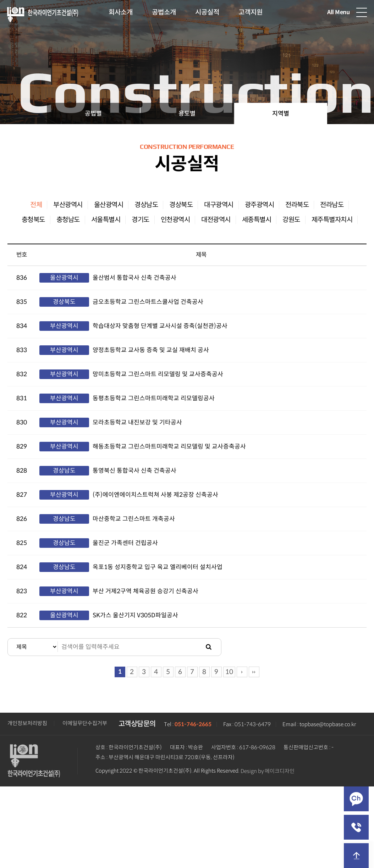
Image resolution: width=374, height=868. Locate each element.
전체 (36, 205)
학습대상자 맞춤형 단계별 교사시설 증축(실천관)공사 (160, 326)
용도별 (187, 113)
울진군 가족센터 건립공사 (125, 543)
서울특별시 (106, 220)
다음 (242, 672)
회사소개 (121, 12)
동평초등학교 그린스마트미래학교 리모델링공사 (154, 398)
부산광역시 (68, 205)
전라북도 (297, 205)
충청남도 (68, 220)
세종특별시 (257, 220)
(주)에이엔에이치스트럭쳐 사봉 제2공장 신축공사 (155, 495)
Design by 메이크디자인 (268, 771)
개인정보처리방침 (27, 723)
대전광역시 (216, 220)
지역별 (281, 113)
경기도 (141, 220)
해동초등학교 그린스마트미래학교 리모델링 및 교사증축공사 (169, 447)
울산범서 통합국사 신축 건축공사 (134, 278)
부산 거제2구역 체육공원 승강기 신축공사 (145, 591)
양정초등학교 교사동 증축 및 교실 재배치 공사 (151, 350)
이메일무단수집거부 (85, 723)
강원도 (291, 220)
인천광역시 (175, 220)
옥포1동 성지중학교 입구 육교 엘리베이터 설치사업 (158, 567)
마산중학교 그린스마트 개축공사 (134, 519)
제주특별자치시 (332, 220)
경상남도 (146, 205)
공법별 (93, 113)
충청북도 (33, 220)
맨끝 (254, 672)
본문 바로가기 (0, 0)
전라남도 (332, 205)
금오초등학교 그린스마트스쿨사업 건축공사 (148, 302)
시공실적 (207, 12)
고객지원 (251, 12)
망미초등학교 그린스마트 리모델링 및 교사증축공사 (158, 374)
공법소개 (164, 12)
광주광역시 (260, 205)
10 (229, 672)
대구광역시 (219, 205)
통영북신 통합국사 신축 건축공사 (134, 471)
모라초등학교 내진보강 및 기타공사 (137, 422)
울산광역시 (109, 205)
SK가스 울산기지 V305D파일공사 (135, 615)
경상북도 (181, 205)
